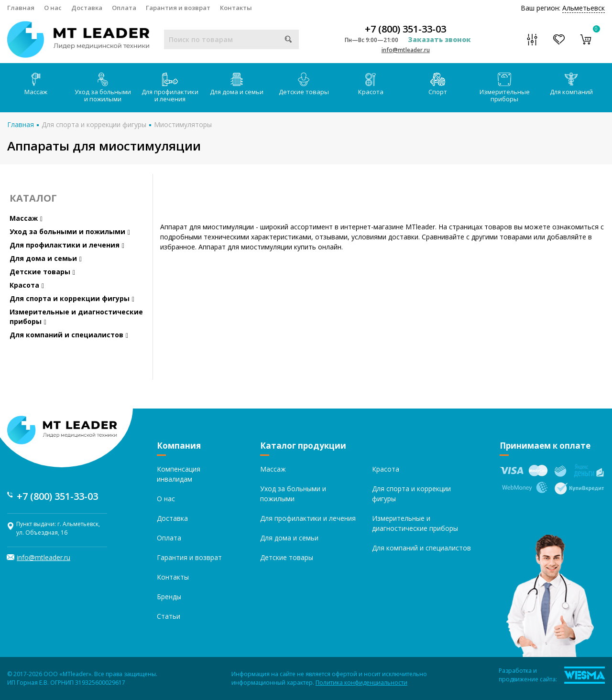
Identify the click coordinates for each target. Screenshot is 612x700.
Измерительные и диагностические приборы (76, 317)
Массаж (36, 84)
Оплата (124, 8)
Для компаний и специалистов (69, 335)
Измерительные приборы (505, 88)
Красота (371, 84)
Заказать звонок (439, 39)
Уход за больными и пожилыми (103, 88)
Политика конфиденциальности (361, 683)
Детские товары (304, 84)
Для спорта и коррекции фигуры (94, 124)
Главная (21, 8)
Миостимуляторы (183, 124)
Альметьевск (584, 8)
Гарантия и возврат (178, 8)
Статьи (169, 616)
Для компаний (571, 84)
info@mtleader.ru (406, 50)
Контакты (236, 8)
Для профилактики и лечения (170, 88)
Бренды (169, 597)
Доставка (87, 8)
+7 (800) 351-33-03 (405, 29)
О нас (53, 8)
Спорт (438, 84)
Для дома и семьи (237, 84)
